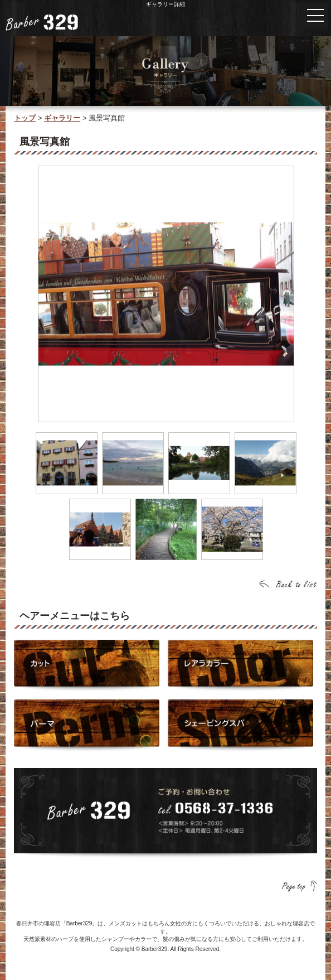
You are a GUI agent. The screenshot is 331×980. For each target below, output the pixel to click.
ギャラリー (62, 118)
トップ (25, 118)
